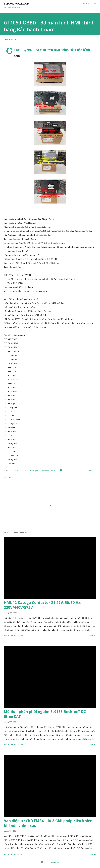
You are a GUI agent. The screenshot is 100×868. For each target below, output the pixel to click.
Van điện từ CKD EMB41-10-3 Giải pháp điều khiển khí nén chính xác (48, 823)
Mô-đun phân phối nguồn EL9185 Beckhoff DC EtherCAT (45, 714)
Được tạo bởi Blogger (50, 862)
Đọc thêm (92, 636)
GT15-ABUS (54, 471)
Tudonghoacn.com (17, 4)
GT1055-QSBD (44, 471)
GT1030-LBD (24, 471)
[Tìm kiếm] (86, 4)
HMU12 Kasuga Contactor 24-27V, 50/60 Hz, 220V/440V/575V (43, 605)
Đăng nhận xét (17, 636)
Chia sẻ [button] (91, 471)
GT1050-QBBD (34, 471)
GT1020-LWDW (14, 471)
